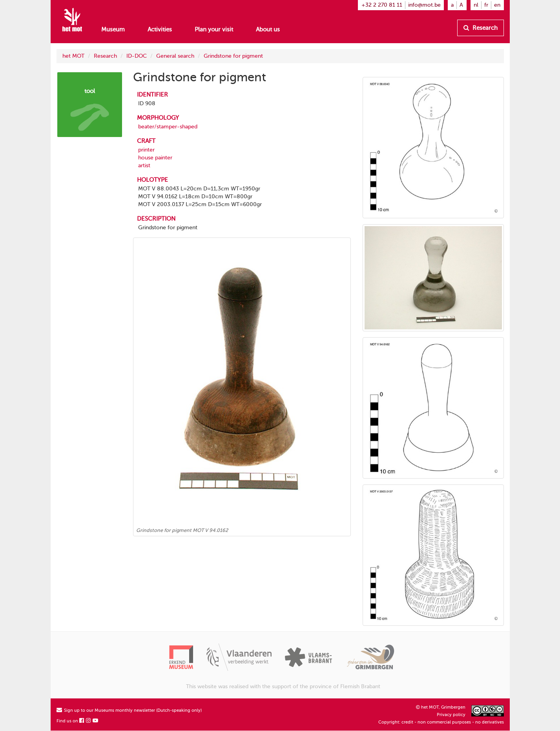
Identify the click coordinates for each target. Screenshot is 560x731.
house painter (155, 158)
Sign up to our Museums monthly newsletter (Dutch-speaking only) (129, 710)
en (497, 5)
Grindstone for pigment (233, 56)
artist (144, 165)
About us (268, 29)
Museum (113, 29)
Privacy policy (451, 715)
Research (481, 28)
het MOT (73, 56)
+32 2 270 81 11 (382, 5)
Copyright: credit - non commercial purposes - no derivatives (441, 722)
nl (476, 5)
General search (175, 56)
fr (486, 5)
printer (146, 150)
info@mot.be (424, 5)
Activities (160, 29)
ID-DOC (137, 56)
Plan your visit (214, 29)
